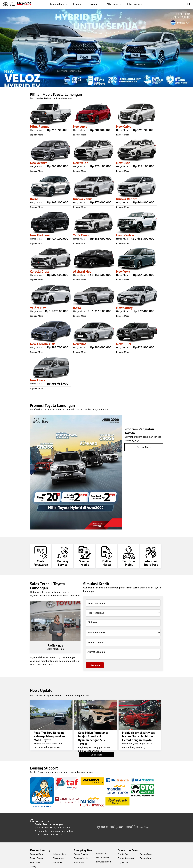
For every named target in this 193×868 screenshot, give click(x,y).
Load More (97, 744)
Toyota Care (146, 847)
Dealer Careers (38, 847)
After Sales (113, 4)
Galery (33, 856)
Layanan (94, 4)
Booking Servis (82, 847)
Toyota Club (124, 852)
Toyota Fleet (124, 843)
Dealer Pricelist (82, 843)
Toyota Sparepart (127, 847)
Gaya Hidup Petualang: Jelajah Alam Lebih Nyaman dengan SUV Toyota (95, 725)
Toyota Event (147, 843)
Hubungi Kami (60, 843)
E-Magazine (59, 847)
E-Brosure (58, 852)
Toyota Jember (45, 761)
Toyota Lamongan (67, 94)
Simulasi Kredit (104, 851)
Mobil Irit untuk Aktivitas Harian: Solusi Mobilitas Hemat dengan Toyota (138, 725)
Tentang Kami (57, 4)
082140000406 (102, 816)
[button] (90, 84)
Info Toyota (133, 4)
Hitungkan (95, 655)
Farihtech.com (100, 864)
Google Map (145, 816)
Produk (77, 4)
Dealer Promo (104, 847)
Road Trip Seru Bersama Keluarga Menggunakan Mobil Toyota (48, 725)
